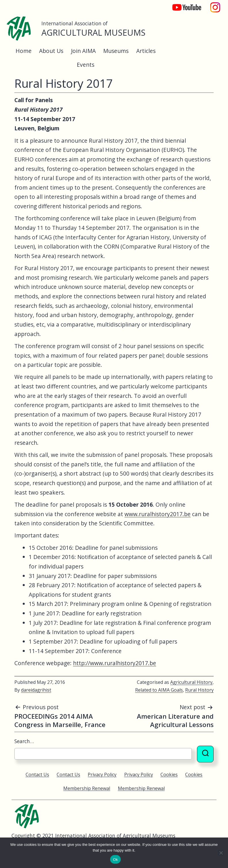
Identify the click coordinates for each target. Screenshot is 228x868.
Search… (24, 741)
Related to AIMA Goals (159, 690)
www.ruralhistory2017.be (158, 514)
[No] (221, 853)
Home (24, 51)
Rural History (199, 690)
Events (86, 65)
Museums (116, 51)
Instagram (215, 4)
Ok (115, 860)
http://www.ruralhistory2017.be (115, 663)
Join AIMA (83, 51)
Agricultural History (191, 682)
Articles (146, 51)
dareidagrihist (36, 690)
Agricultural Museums (93, 32)
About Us (51, 51)
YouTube (183, 4)
